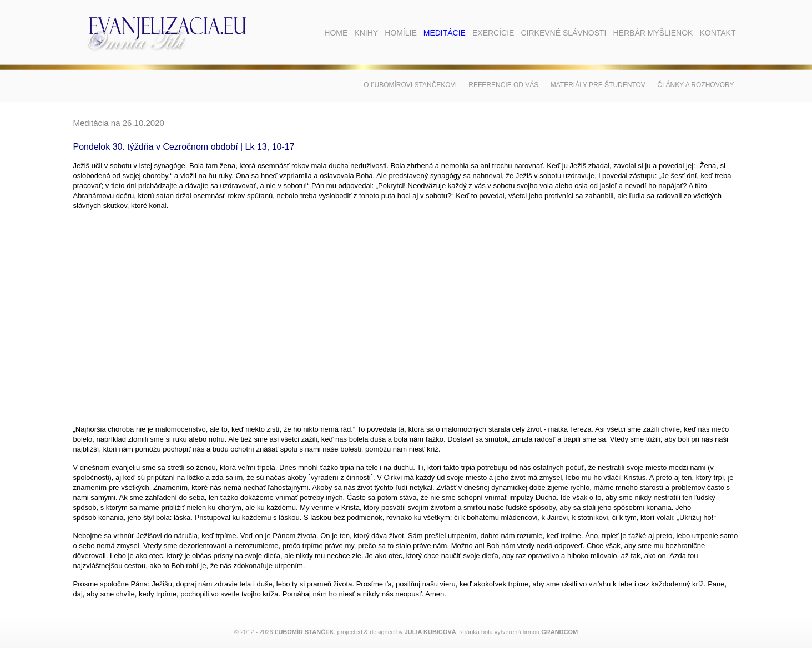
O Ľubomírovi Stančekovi (410, 85)
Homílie (401, 33)
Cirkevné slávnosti (563, 33)
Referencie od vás (503, 85)
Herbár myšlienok (653, 33)
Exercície (493, 33)
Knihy (366, 33)
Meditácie (445, 33)
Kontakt (717, 33)
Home (336, 33)
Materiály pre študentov (598, 85)
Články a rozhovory (695, 85)
